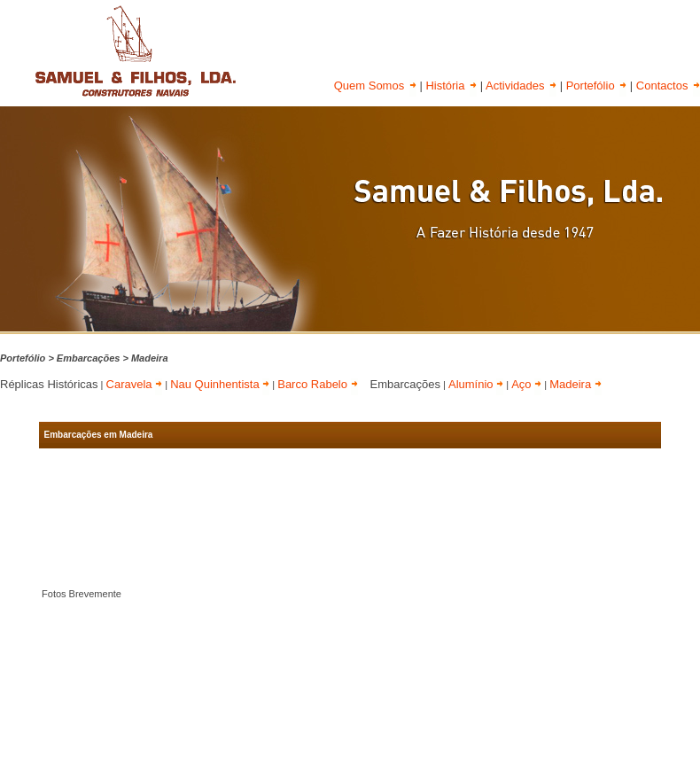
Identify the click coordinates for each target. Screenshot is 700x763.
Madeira (576, 384)
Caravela (135, 384)
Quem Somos (375, 86)
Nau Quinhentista (220, 384)
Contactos (668, 86)
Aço (526, 384)
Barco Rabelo (317, 384)
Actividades (521, 86)
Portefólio (597, 86)
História (451, 86)
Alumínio (476, 384)
